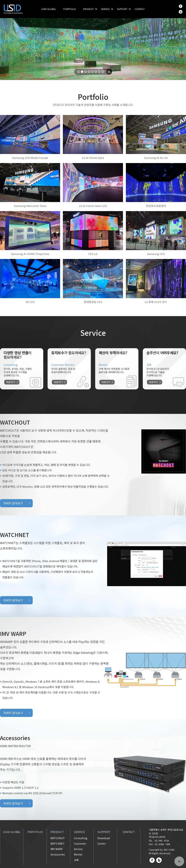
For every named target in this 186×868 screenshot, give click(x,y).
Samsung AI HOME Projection (30, 254)
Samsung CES (156, 254)
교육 (76, 860)
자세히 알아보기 (13, 503)
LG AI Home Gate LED (93, 206)
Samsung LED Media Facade (30, 158)
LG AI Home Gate (93, 158)
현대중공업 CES (93, 302)
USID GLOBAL (49, 9)
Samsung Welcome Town (30, 206)
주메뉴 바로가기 (0, 0)
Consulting (81, 838)
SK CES (30, 302)
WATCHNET (58, 844)
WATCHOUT (58, 838)
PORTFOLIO (70, 9)
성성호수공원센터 (156, 206)
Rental (78, 854)
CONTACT (140, 9)
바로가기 (11, 382)
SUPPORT (122, 9)
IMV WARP (57, 849)
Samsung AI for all (156, 158)
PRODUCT (88, 9)
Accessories (58, 854)
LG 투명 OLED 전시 (156, 302)
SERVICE (105, 9)
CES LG (93, 254)
